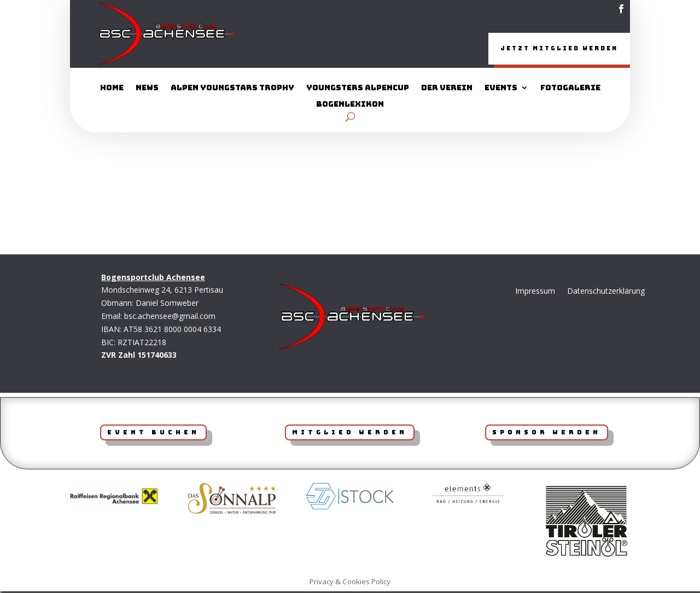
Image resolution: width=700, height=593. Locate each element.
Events (501, 90)
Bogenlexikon (350, 106)
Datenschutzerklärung (606, 293)
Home (112, 90)
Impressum (535, 293)
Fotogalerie (570, 90)
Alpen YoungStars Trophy (232, 90)
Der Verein (447, 90)
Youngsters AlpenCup (358, 90)
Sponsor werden (547, 434)
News (147, 90)
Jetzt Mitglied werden (538, 49)
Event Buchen (153, 434)
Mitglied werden (350, 434)
